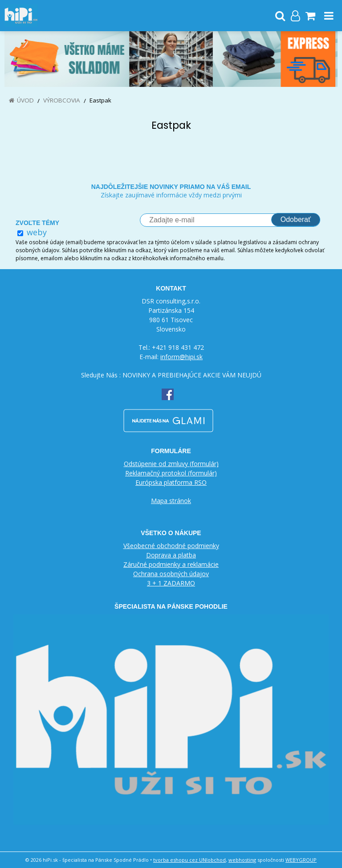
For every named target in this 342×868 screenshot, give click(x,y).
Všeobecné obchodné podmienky (171, 546)
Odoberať (296, 219)
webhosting (242, 860)
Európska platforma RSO (171, 482)
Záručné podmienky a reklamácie (171, 564)
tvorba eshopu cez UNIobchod (189, 860)
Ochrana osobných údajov (171, 574)
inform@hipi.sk (181, 357)
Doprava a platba (171, 555)
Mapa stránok (171, 501)
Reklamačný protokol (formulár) (171, 473)
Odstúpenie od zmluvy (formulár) (171, 464)
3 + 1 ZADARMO (171, 583)
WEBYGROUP (301, 860)
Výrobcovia (62, 100)
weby (37, 232)
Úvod (25, 100)
